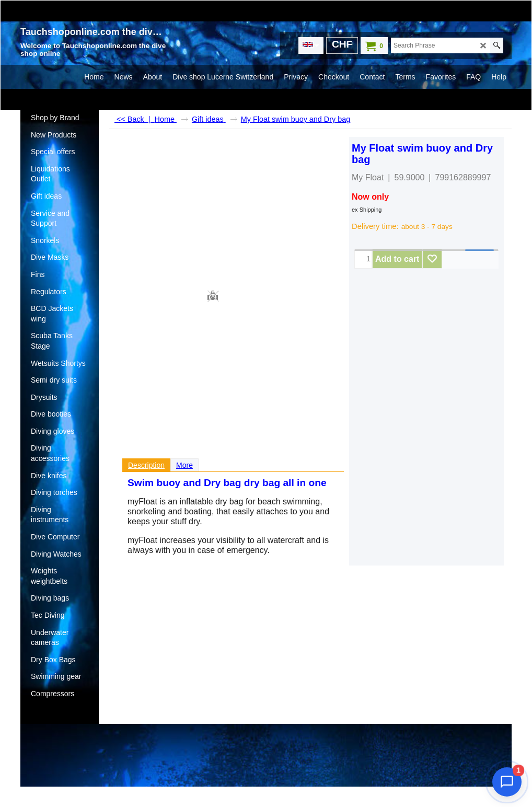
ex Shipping (367, 210)
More (184, 465)
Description (146, 465)
